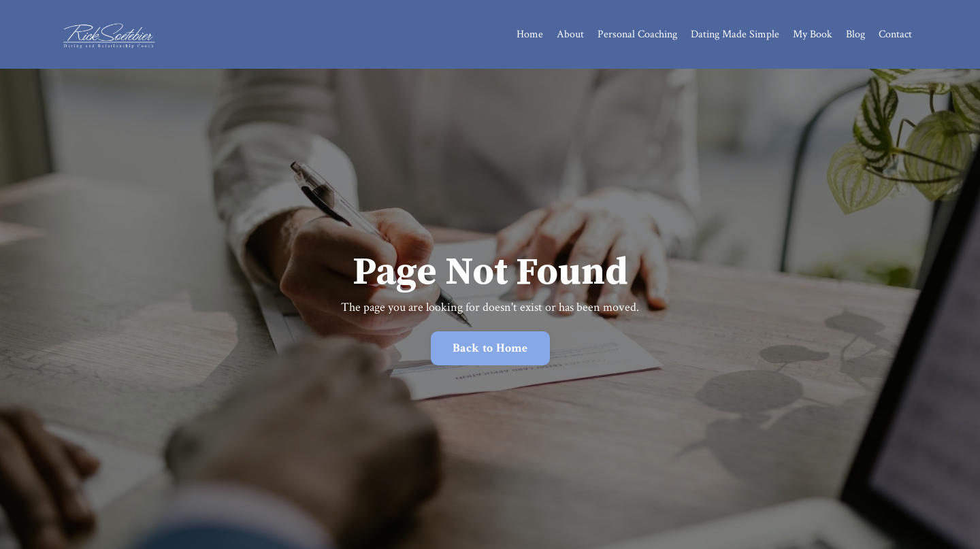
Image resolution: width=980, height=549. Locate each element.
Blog (855, 34)
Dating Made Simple (735, 34)
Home (530, 34)
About (570, 34)
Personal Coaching (637, 34)
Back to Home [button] (490, 348)
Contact (895, 34)
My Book (813, 34)
